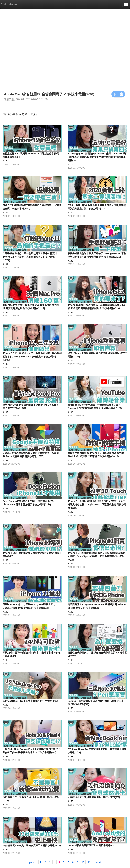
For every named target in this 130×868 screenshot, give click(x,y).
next (98, 862)
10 (83, 862)
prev (32, 862)
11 (89, 862)
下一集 (118, 94)
